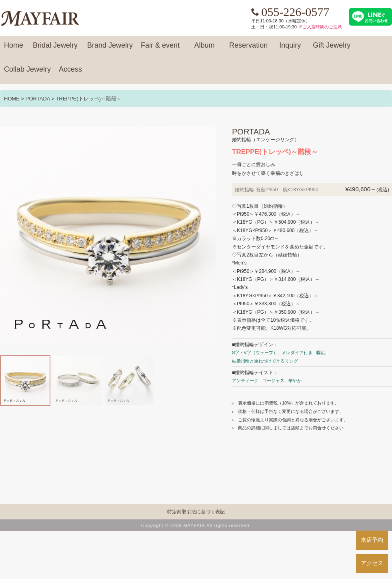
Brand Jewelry (110, 49)
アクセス (372, 563)
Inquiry (290, 49)
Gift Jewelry (332, 49)
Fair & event (160, 49)
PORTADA (38, 99)
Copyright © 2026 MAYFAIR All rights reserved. (196, 525)
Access (70, 73)
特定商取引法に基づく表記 (196, 512)
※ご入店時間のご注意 (320, 27)
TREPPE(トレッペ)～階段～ (89, 99)
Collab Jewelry (27, 73)
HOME (12, 99)
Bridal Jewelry (55, 49)
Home (14, 49)
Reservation (248, 49)
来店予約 (372, 540)
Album (204, 49)
